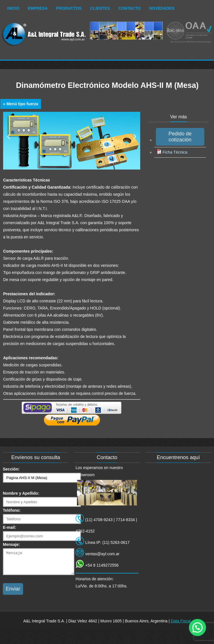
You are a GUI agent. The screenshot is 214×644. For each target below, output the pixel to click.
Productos (69, 8)
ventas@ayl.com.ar (102, 554)
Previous (9, 136)
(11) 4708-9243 (99, 520)
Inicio (13, 8)
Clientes (100, 8)
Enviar (13, 593)
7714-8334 (125, 520)
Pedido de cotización (180, 137)
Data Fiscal (181, 625)
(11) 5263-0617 (116, 542)
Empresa (38, 8)
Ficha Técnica (172, 152)
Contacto (129, 8)
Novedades (162, 8)
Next (135, 136)
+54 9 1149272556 (102, 565)
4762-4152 (85, 531)
